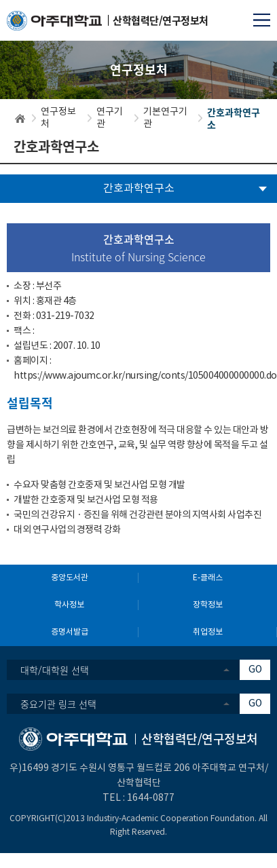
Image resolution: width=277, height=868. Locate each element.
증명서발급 (70, 632)
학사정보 (69, 605)
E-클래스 (208, 578)
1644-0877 (151, 798)
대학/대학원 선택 (55, 670)
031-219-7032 (65, 316)
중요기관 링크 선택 (58, 704)
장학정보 (208, 605)
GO (255, 670)
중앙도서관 (70, 578)
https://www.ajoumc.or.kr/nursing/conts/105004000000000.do (145, 376)
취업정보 (208, 632)
